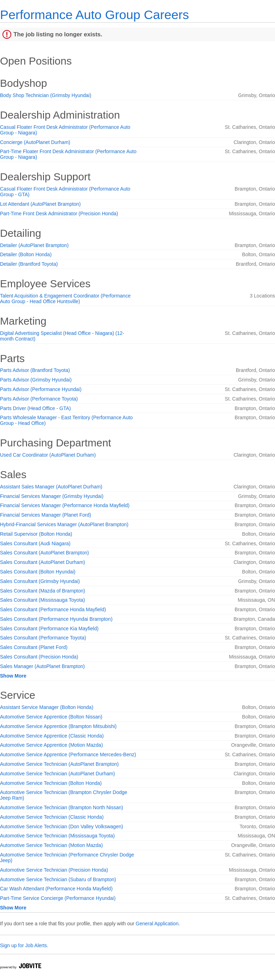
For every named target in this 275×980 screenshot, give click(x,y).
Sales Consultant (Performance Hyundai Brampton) (56, 619)
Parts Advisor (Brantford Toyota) (35, 370)
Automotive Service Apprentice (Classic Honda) (52, 736)
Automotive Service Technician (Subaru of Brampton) (58, 879)
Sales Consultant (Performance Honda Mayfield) (53, 609)
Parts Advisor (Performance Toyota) (39, 399)
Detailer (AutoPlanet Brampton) (34, 245)
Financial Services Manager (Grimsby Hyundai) (52, 496)
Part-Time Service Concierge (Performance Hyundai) (58, 898)
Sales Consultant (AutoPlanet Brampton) (44, 553)
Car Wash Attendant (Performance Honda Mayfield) (56, 889)
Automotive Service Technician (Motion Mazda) (51, 845)
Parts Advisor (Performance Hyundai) (41, 389)
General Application (157, 924)
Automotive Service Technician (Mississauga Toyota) (57, 836)
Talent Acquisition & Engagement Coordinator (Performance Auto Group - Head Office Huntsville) (65, 299)
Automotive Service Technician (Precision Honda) (54, 870)
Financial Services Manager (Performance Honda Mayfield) (65, 505)
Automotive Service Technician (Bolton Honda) (51, 783)
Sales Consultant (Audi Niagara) (35, 543)
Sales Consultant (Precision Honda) (39, 657)
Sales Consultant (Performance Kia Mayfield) (49, 629)
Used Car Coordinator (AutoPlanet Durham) (48, 455)
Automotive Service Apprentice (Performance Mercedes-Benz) (68, 754)
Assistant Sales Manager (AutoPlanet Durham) (51, 487)
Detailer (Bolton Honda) (26, 254)
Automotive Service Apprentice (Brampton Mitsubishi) (58, 726)
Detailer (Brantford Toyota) (29, 264)
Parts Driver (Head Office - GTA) (35, 408)
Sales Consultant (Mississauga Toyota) (42, 600)
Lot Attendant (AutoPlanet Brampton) (40, 204)
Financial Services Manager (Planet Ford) (45, 515)
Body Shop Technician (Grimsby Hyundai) (46, 95)
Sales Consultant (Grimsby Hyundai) (40, 581)
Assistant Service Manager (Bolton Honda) (47, 707)
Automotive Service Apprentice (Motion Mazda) (51, 745)
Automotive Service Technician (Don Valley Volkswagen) (62, 826)
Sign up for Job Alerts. (24, 945)
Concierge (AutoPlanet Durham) (35, 142)
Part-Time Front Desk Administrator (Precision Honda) (59, 214)
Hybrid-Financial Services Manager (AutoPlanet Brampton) (64, 524)
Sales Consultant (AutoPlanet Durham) (42, 562)
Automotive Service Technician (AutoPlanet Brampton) (59, 764)
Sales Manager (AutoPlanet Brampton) (42, 666)
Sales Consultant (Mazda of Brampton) (42, 591)
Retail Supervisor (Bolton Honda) (36, 534)
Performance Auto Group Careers (94, 15)
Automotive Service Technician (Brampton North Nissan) (62, 807)
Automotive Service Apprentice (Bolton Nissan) (51, 717)
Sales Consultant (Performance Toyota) (43, 638)
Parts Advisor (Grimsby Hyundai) (36, 380)
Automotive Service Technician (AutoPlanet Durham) (57, 774)
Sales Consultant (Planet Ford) (34, 647)
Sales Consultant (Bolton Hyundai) (38, 572)
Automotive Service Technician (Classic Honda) (52, 817)
